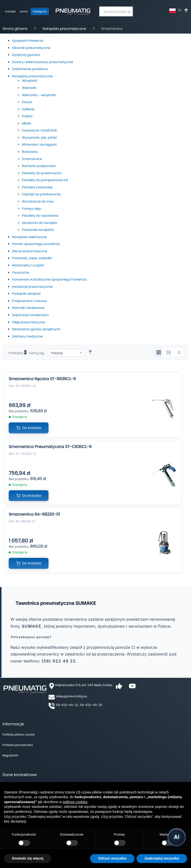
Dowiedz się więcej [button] (28, 858)
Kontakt (10, 11)
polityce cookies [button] (75, 802)
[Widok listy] (179, 352)
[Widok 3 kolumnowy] (159, 352)
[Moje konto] (24, 12)
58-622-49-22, (67, 705)
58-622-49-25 (91, 705)
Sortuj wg (37, 353)
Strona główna (15, 29)
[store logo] (73, 11)
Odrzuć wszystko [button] (112, 858)
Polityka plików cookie (19, 734)
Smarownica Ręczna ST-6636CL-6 (42, 379)
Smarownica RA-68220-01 (34, 514)
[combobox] (116, 11)
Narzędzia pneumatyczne (65, 29)
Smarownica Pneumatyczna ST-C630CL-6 (50, 447)
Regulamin (10, 755)
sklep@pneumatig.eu (72, 696)
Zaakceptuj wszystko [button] (162, 858)
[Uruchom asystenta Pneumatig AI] (177, 837)
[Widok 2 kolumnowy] (169, 352)
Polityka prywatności (18, 745)
